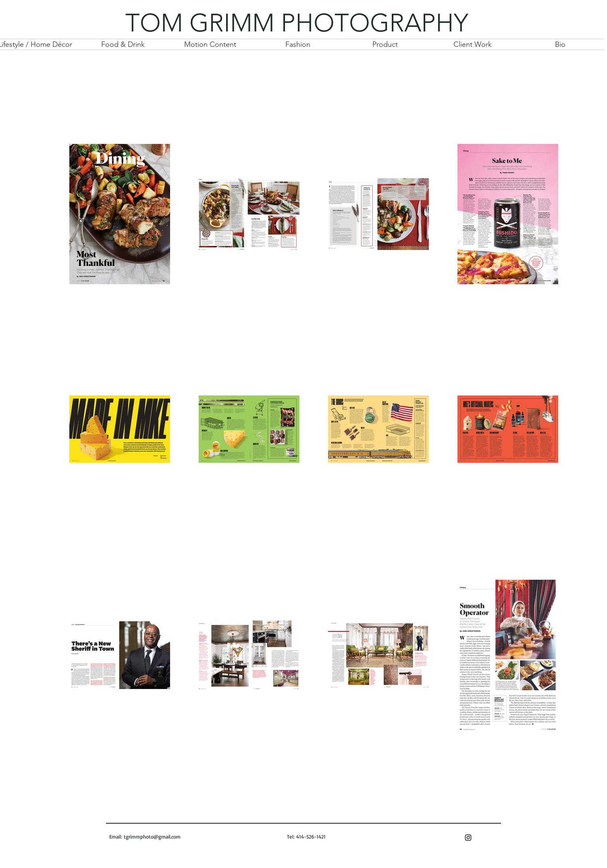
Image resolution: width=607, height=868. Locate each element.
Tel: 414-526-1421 (306, 837)
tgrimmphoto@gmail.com (152, 837)
